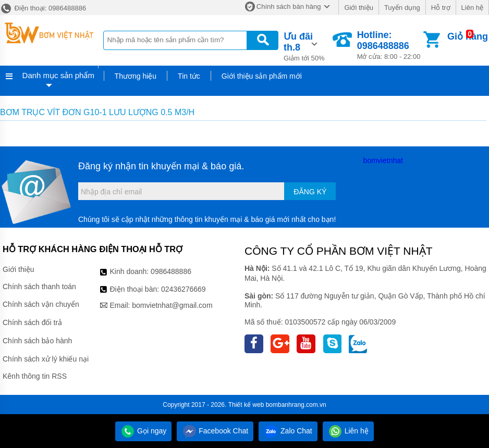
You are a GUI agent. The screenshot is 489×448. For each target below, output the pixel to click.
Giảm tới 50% (307, 46)
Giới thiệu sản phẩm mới (262, 76)
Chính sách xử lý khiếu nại (46, 359)
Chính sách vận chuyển (41, 304)
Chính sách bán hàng (289, 7)
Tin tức (189, 76)
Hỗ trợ (441, 8)
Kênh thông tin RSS (35, 376)
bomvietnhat (383, 160)
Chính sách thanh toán (39, 287)
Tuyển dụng (402, 8)
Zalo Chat (288, 431)
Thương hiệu (136, 76)
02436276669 (184, 289)
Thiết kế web (246, 405)
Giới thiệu (358, 8)
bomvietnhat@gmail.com (172, 305)
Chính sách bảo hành (37, 341)
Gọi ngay (143, 431)
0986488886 (171, 271)
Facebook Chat (215, 431)
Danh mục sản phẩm (58, 75)
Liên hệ (472, 8)
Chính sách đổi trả (32, 322)
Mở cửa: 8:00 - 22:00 (389, 45)
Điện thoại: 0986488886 (43, 8)
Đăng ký (310, 192)
